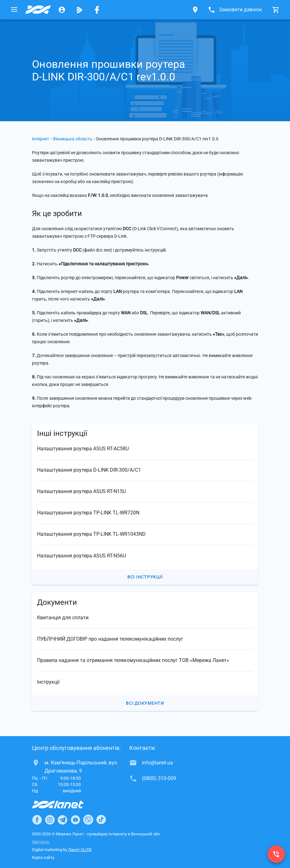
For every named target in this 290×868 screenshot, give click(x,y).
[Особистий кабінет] (62, 10)
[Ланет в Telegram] (62, 820)
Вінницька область (73, 139)
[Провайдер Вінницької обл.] (38, 10)
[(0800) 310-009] (276, 854)
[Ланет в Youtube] (75, 820)
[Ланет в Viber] (88, 820)
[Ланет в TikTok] (101, 820)
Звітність (41, 842)
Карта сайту (43, 857)
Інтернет (41, 139)
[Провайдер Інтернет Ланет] (65, 805)
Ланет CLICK (80, 850)
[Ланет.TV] (79, 10)
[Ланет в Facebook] (37, 820)
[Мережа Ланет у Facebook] (97, 10)
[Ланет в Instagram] (50, 820)
